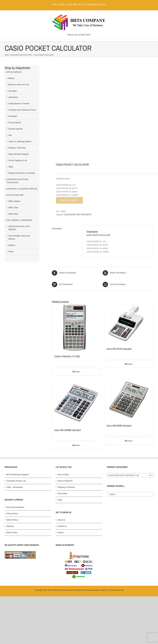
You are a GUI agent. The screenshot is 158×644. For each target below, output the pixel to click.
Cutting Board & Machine (19, 104)
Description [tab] (57, 229)
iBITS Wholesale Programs (18, 475)
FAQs (60, 500)
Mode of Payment (65, 481)
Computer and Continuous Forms (22, 110)
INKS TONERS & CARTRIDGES (19, 220)
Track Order (62, 493)
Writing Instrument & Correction (22, 173)
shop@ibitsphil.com (97, 4)
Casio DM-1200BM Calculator (68, 430)
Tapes (11, 167)
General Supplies (16, 129)
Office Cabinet (14, 201)
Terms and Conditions (15, 507)
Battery (11, 78)
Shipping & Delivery (66, 487)
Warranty (10, 526)
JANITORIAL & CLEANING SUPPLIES (22, 189)
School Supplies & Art (18, 160)
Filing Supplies (15, 122)
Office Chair (13, 208)
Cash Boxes (13, 97)
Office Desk (13, 214)
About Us (61, 520)
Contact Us (62, 526)
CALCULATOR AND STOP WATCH (78, 214)
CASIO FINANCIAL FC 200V (67, 356)
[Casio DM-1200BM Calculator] (76, 402)
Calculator (13, 91)
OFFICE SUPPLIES (14, 72)
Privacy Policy (12, 514)
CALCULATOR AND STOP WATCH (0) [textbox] (129, 475)
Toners (11, 251)
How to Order (63, 475)
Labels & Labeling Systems (20, 141)
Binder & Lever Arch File (19, 85)
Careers (61, 532)
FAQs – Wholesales (15, 487)
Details (77, 372)
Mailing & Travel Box (17, 148)
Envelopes (13, 116)
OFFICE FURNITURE (15, 195)
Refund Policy (12, 520)
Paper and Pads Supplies (19, 154)
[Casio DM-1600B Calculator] (129, 400)
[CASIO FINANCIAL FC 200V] (76, 328)
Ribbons (12, 245)
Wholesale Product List (16, 481)
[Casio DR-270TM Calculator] (129, 324)
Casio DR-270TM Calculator (119, 349)
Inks (10, 135)
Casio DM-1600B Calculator (119, 426)
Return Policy (12, 532)
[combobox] (130, 475)
